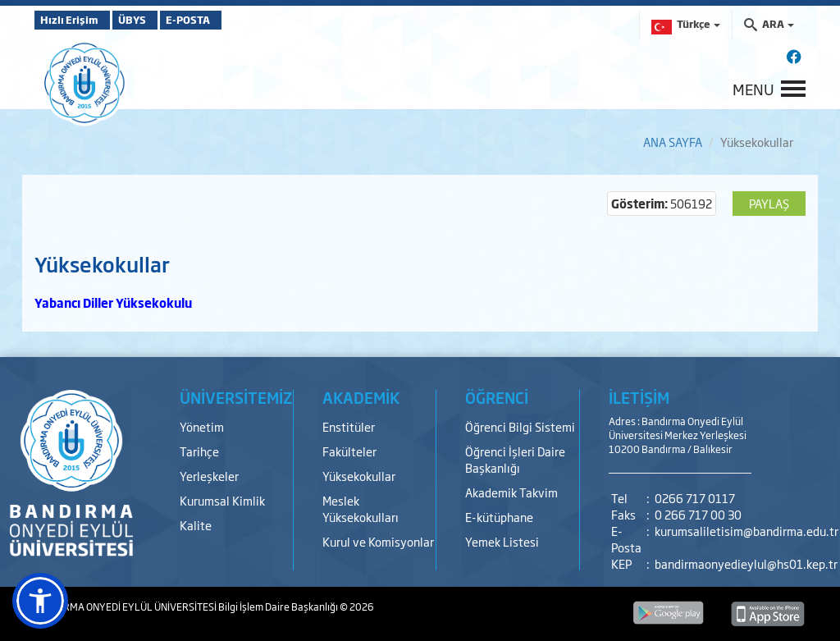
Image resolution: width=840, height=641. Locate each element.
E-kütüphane (499, 517)
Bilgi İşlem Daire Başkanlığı (279, 607)
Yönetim (202, 426)
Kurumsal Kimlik (222, 500)
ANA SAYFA (673, 142)
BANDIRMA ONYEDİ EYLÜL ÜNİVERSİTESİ (126, 607)
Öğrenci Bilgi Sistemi (520, 426)
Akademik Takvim (511, 492)
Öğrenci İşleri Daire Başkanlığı (515, 459)
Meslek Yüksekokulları (361, 508)
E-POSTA (231, 20)
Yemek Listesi (502, 541)
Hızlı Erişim (75, 20)
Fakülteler (349, 451)
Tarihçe (199, 451)
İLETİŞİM (639, 397)
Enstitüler (349, 426)
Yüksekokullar (359, 476)
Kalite (196, 525)
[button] (40, 601)
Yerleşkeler (209, 476)
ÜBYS (155, 20)
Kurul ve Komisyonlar (378, 541)
